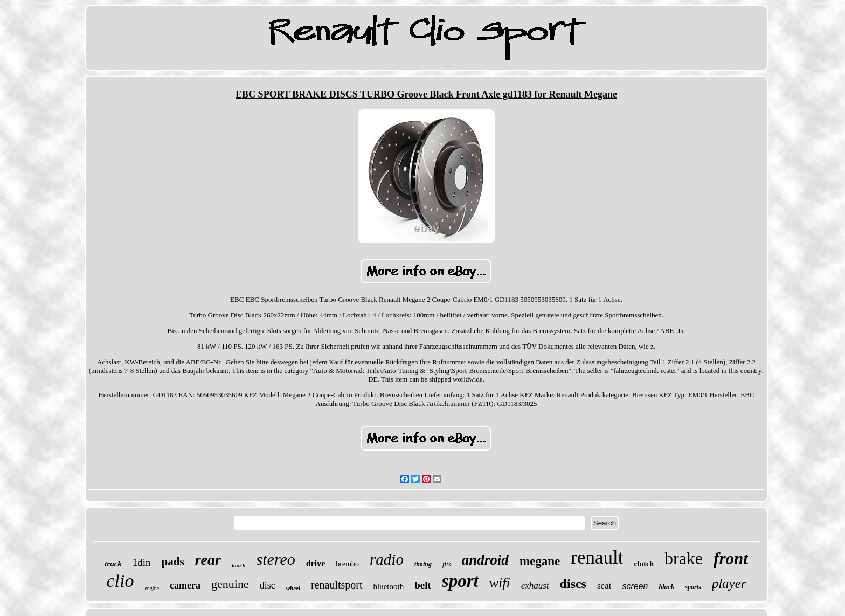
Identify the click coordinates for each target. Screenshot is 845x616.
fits (447, 564)
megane (540, 561)
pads (173, 562)
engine (152, 588)
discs (573, 584)
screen (635, 586)
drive (316, 563)
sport (460, 581)
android (485, 560)
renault (597, 558)
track (113, 564)
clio (120, 581)
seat (604, 586)
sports (693, 587)
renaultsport (337, 585)
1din (142, 562)
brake (684, 558)
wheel (293, 588)
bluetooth (389, 586)
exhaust (535, 586)
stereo (276, 559)
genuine (230, 584)
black (666, 587)
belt (423, 585)
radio (387, 559)
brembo (347, 564)
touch (239, 565)
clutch (644, 564)
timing (423, 564)
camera (185, 585)
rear (208, 560)
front (731, 559)
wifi (500, 583)
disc (268, 585)
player (729, 583)
